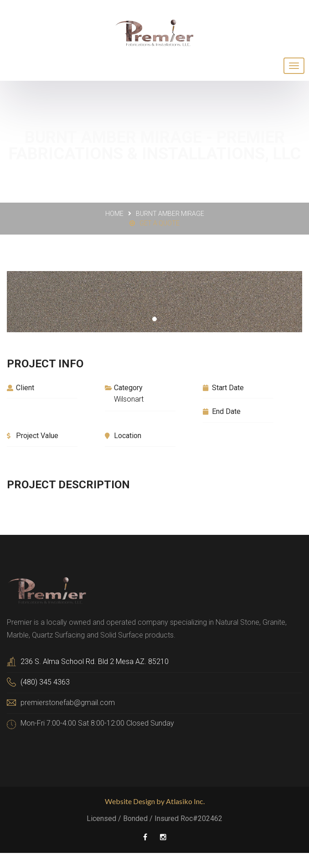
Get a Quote (154, 223)
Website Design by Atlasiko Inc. (155, 801)
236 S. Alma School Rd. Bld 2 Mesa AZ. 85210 (95, 661)
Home (114, 214)
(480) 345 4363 (45, 682)
